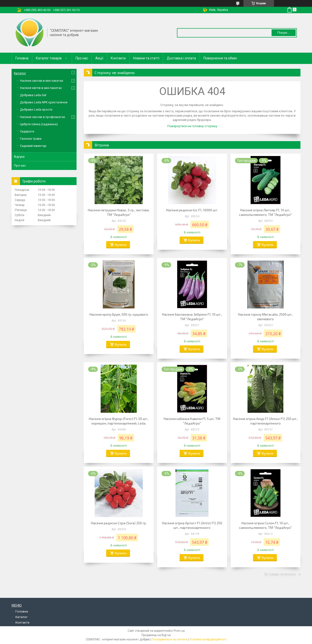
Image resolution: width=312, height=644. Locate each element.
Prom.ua (179, 631)
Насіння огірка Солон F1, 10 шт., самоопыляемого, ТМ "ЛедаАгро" (265, 525)
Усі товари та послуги (280, 574)
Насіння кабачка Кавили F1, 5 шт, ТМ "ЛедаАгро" (192, 421)
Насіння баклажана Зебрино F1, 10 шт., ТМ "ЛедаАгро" (192, 317)
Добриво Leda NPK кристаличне (44, 102)
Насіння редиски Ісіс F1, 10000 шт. (192, 210)
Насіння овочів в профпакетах (42, 117)
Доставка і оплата (181, 58)
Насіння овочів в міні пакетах (42, 81)
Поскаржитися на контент (170, 639)
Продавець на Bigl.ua (156, 635)
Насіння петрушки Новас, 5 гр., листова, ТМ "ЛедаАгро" (119, 212)
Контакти (118, 58)
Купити (121, 245)
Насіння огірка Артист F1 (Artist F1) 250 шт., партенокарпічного (192, 525)
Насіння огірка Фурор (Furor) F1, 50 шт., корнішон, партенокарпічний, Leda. (119, 421)
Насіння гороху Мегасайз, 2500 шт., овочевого (266, 317)
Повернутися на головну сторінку (192, 126)
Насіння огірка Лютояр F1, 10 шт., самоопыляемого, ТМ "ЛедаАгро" (265, 212)
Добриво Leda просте (36, 109)
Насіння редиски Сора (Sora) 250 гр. (119, 523)
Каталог (20, 73)
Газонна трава (31, 139)
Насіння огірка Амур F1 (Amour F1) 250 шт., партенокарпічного (265, 421)
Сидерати (27, 131)
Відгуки (19, 157)
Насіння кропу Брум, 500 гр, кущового (119, 314)
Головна (22, 58)
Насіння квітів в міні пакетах (41, 88)
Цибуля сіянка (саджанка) (39, 124)
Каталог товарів (49, 58)
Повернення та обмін (220, 58)
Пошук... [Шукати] (283, 33)
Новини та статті (146, 58)
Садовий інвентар (33, 146)
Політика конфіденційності (208, 639)
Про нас (82, 58)
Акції (99, 58)
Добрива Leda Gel (33, 95)
